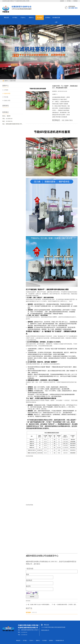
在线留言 (62, 1)
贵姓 (27, 574)
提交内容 (32, 597)
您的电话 (29, 580)
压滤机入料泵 (7, 101)
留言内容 (30, 569)
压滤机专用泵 (13, 81)
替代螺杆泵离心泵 (56, 20)
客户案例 (40, 18)
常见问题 (6, 97)
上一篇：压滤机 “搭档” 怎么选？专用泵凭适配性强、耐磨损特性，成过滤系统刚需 (46, 605)
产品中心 (23, 18)
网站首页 (7, 18)
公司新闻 (6, 90)
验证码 (28, 586)
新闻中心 (31, 18)
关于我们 (69, 1)
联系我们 (76, 1)
